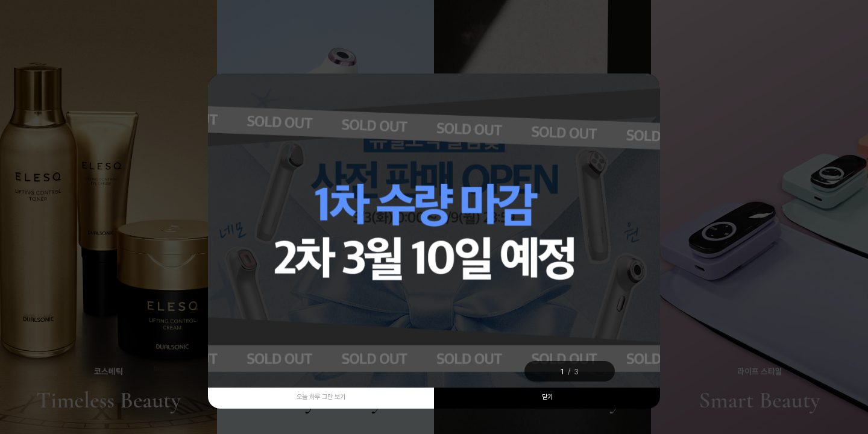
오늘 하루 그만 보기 (321, 397)
